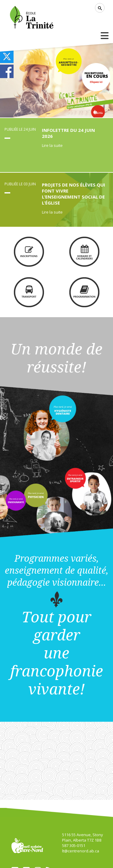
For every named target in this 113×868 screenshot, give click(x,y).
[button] (7, 80)
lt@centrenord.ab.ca (81, 851)
